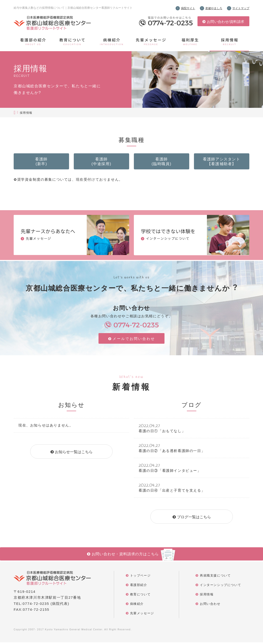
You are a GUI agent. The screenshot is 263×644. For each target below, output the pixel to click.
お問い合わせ (210, 605)
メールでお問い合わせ (134, 341)
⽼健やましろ (214, 8)
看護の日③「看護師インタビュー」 (170, 472)
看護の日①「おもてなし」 (162, 433)
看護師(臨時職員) (162, 162)
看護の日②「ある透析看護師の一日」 (172, 452)
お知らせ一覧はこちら (74, 454)
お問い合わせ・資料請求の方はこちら (125, 556)
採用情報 (207, 596)
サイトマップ (241, 8)
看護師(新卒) (41, 162)
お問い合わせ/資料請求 (226, 22)
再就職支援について (215, 577)
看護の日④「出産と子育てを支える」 (172, 492)
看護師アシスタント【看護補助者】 (222, 162)
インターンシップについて (220, 587)
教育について (140, 596)
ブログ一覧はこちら (194, 519)
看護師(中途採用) (102, 162)
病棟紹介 (137, 605)
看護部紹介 (139, 587)
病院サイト (188, 8)
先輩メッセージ (142, 615)
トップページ (140, 577)
